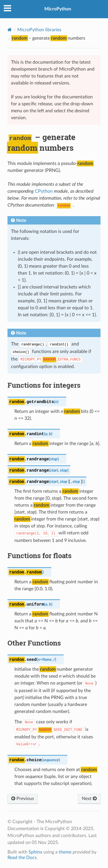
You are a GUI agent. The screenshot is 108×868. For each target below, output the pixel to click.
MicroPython (58, 9)
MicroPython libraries (39, 30)
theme (65, 852)
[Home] (10, 30)
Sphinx (35, 852)
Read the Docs (22, 858)
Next (89, 799)
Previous (23, 799)
